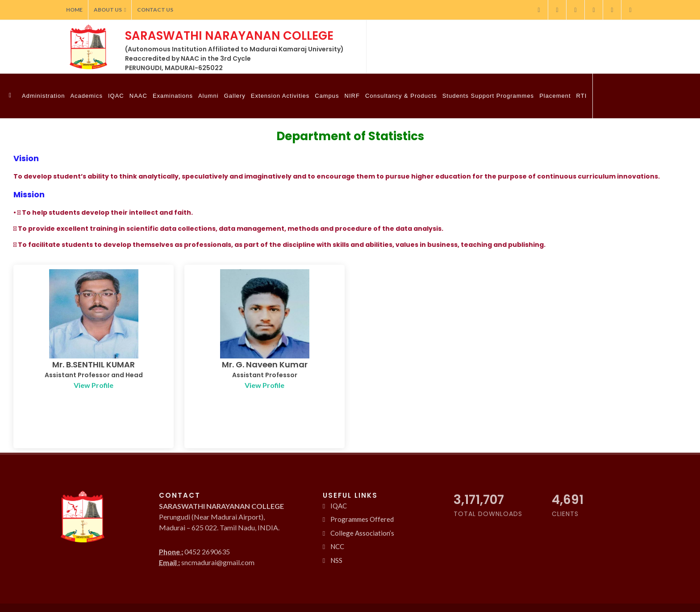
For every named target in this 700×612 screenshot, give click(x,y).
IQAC (339, 499)
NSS (336, 554)
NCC (337, 540)
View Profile (94, 385)
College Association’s (362, 526)
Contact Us (155, 10)
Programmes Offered (362, 513)
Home (74, 10)
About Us (110, 10)
